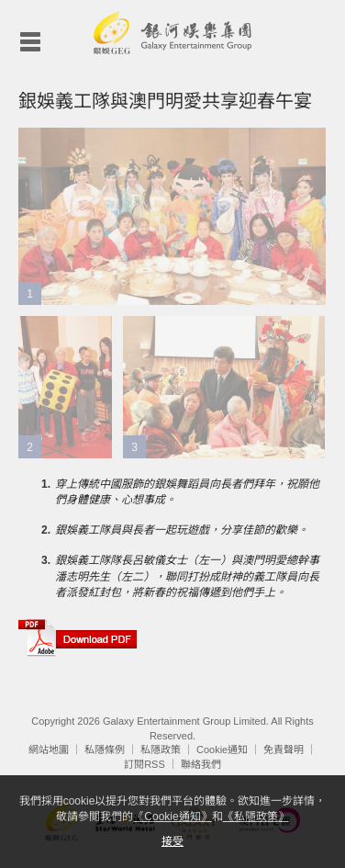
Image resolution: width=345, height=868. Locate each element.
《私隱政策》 (256, 817)
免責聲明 (284, 750)
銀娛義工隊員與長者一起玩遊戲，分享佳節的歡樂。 (182, 530)
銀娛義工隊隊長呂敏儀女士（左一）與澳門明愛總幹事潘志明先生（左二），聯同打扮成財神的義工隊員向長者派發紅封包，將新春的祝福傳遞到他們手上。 (187, 576)
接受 (172, 841)
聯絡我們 (201, 764)
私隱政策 (161, 750)
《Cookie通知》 (172, 817)
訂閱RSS (145, 764)
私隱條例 (105, 750)
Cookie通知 (222, 750)
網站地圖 (49, 750)
